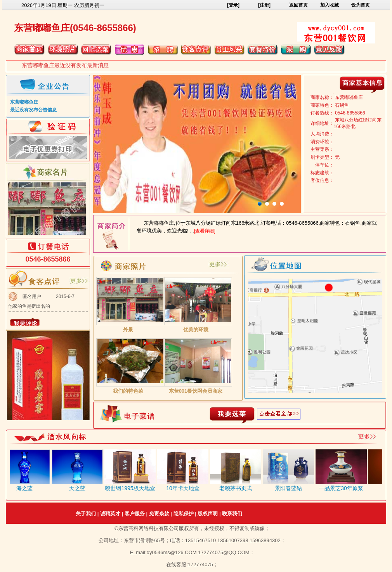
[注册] (264, 5)
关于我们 (86, 514)
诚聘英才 (110, 514)
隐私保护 (184, 514)
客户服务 (135, 514)
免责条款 (159, 514)
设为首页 (361, 5)
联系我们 (232, 514)
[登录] (233, 5)
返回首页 (298, 5)
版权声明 (208, 514)
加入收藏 (330, 5)
